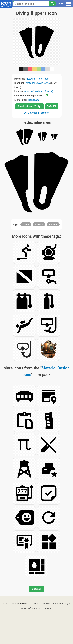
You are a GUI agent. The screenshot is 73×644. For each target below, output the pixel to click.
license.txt (33, 100)
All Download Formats (36, 113)
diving (26, 224)
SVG (51, 106)
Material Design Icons (38, 83)
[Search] (52, 4)
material (53, 224)
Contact (46, 603)
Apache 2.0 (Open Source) (39, 91)
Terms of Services (31, 608)
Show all (36, 589)
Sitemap (48, 608)
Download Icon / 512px (29, 106)
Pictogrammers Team (38, 79)
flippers (39, 224)
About (36, 603)
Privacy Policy (61, 603)
